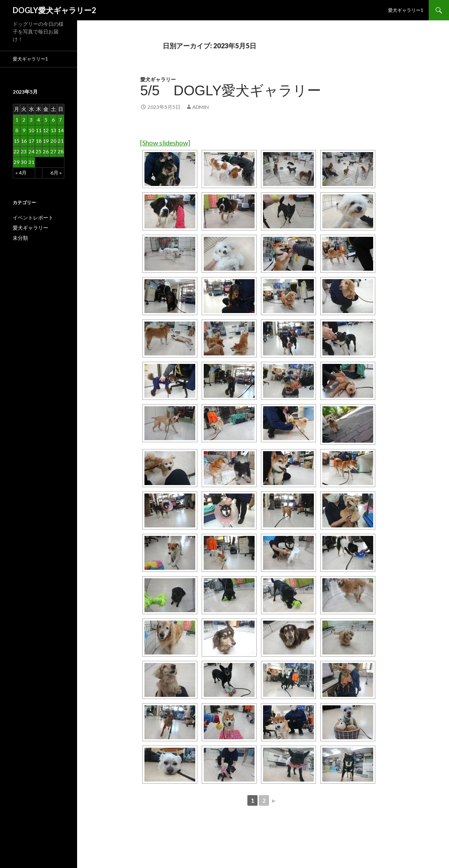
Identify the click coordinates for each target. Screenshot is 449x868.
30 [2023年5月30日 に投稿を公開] (24, 162)
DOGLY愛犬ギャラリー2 (54, 10)
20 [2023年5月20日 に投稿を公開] (53, 141)
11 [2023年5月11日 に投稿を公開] (39, 130)
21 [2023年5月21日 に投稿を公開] (61, 141)
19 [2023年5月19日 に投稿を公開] (46, 141)
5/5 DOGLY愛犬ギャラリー (231, 90)
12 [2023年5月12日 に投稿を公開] (46, 130)
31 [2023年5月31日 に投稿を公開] (31, 162)
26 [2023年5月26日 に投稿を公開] (46, 151)
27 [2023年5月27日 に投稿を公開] (53, 151)
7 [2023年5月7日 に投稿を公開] (60, 120)
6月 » (56, 173)
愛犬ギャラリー (158, 79)
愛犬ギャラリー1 (406, 10)
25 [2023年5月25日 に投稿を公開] (39, 151)
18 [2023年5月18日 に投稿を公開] (39, 141)
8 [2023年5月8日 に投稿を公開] (17, 130)
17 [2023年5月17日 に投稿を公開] (31, 141)
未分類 (20, 238)
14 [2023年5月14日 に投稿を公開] (61, 130)
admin (201, 107)
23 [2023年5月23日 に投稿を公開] (24, 151)
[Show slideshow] (165, 143)
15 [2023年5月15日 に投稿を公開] (17, 141)
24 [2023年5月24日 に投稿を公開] (31, 151)
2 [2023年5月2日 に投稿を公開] (24, 120)
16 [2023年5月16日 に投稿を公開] (24, 141)
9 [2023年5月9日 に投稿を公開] (24, 130)
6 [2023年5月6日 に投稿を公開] (53, 120)
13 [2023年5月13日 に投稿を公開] (53, 130)
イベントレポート (33, 218)
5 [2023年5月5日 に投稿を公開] (46, 120)
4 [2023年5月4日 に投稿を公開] (38, 120)
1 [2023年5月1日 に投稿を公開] (17, 120)
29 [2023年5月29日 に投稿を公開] (17, 162)
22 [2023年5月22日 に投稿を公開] (17, 151)
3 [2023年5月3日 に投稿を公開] (31, 120)
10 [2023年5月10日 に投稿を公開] (31, 130)
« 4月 (21, 173)
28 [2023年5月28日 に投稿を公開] (61, 151)
